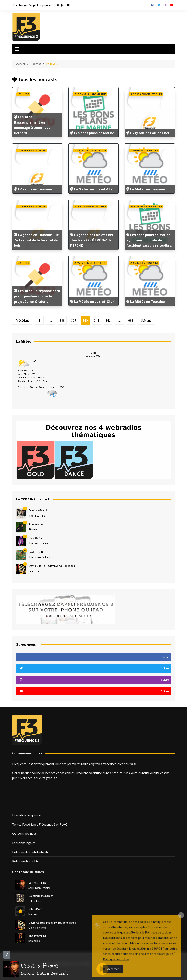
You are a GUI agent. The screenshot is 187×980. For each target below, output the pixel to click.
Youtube (172, 5)
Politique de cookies (26, 861)
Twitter (159, 5)
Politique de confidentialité (31, 852)
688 (131, 320)
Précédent (22, 320)
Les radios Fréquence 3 (28, 815)
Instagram (165, 5)
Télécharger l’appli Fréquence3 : (33, 5)
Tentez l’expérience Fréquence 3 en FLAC (40, 824)
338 (62, 320)
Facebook (152, 5)
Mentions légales (24, 843)
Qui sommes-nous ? (25, 833)
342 (108, 320)
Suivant (146, 320)
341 (97, 320)
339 (74, 320)
